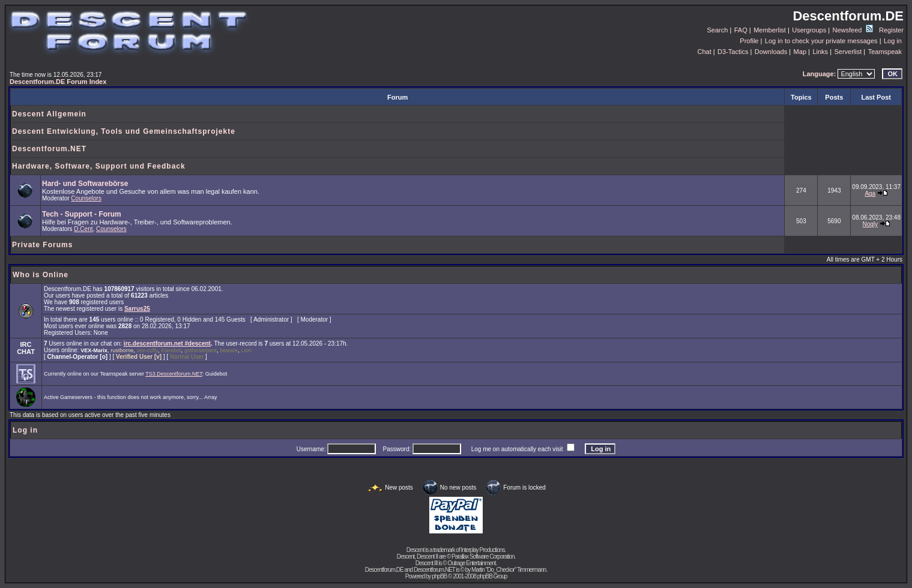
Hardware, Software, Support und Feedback (99, 166)
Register (891, 30)
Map (800, 52)
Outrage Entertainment (471, 563)
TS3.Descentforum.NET (174, 374)
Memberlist (770, 30)
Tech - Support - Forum (82, 214)
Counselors (86, 198)
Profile (749, 41)
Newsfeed (853, 30)
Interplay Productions (482, 550)
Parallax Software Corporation (483, 556)
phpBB (439, 576)
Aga (870, 193)
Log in (893, 41)
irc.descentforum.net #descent (167, 343)
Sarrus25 (137, 309)
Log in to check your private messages (821, 41)
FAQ (741, 30)
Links (820, 52)
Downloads (771, 52)
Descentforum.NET (49, 149)
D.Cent (83, 229)
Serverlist (848, 52)
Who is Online (41, 275)
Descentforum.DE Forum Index (58, 82)
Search (718, 30)
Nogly (871, 224)
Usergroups (809, 30)
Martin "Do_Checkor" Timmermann (509, 570)
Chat (704, 52)
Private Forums (42, 245)
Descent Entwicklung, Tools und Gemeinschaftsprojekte (124, 131)
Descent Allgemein (49, 114)
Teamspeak (885, 52)
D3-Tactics (733, 52)
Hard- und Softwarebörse (85, 184)
